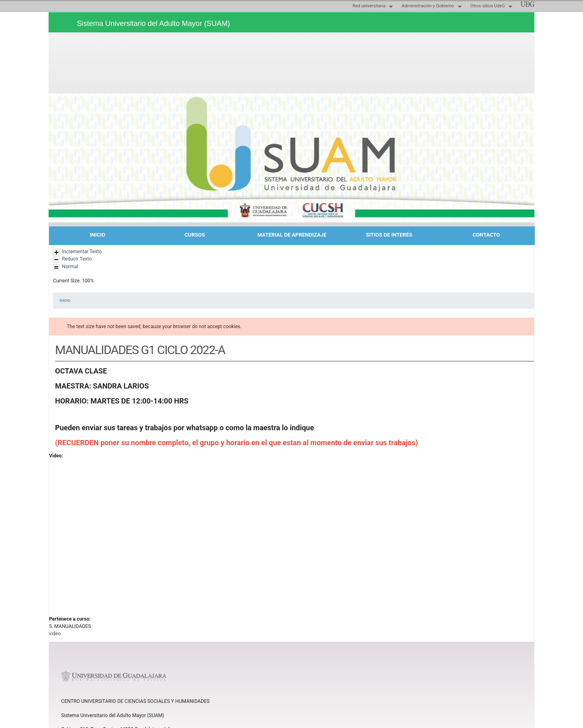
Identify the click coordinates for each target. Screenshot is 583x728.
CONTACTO (486, 235)
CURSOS (195, 235)
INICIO (98, 235)
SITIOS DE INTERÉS (389, 235)
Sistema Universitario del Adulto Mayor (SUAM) (153, 23)
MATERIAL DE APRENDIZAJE (292, 235)
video (55, 634)
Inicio (65, 300)
